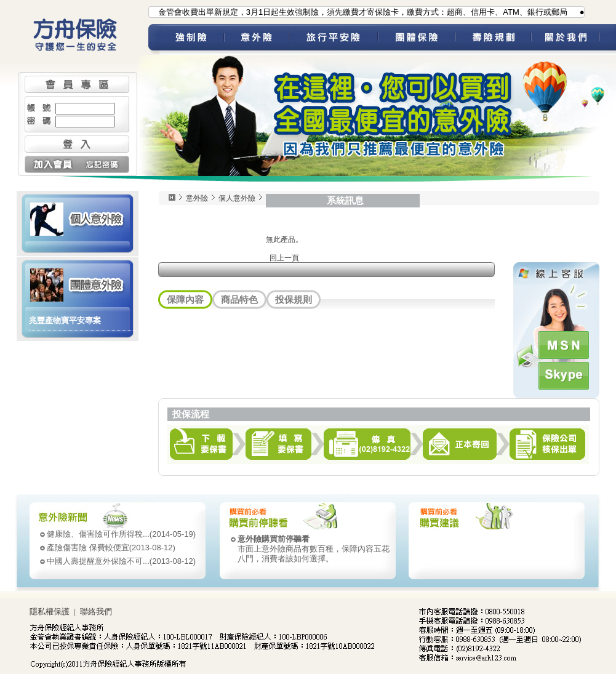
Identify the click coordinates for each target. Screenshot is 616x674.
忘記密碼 (103, 164)
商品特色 (239, 299)
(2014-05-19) (121, 534)
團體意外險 (78, 284)
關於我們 (574, 39)
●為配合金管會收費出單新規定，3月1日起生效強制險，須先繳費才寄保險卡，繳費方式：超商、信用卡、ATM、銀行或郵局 (351, 12)
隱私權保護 (50, 612)
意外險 (256, 39)
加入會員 (51, 164)
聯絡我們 (96, 612)
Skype (564, 376)
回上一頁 (284, 258)
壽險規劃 (493, 39)
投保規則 (294, 299)
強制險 (192, 39)
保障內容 (185, 299)
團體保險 (417, 39)
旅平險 (333, 39)
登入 (77, 144)
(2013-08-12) (111, 548)
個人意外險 (78, 218)
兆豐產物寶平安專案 (65, 320)
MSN (564, 345)
